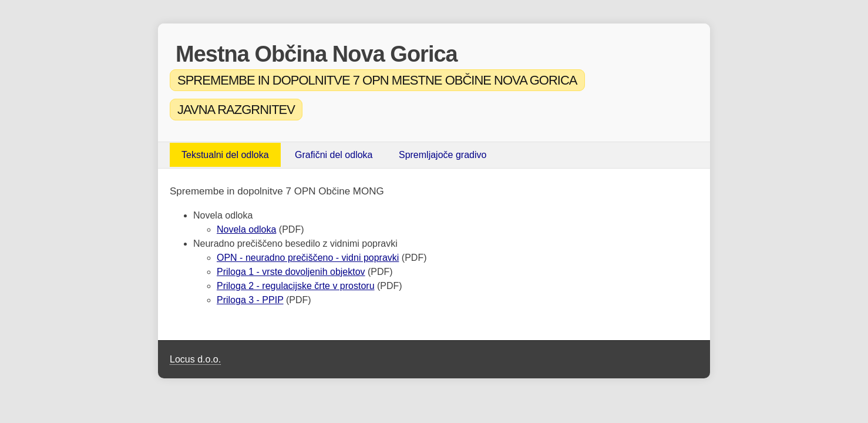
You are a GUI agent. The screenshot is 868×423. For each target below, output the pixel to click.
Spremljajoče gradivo (443, 155)
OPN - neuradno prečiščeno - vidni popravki (308, 258)
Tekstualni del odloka (225, 155)
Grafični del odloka (334, 155)
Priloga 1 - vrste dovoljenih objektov (291, 272)
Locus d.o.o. (195, 359)
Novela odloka (246, 229)
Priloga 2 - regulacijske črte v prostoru (296, 286)
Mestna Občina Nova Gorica (317, 54)
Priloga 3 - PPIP (250, 300)
